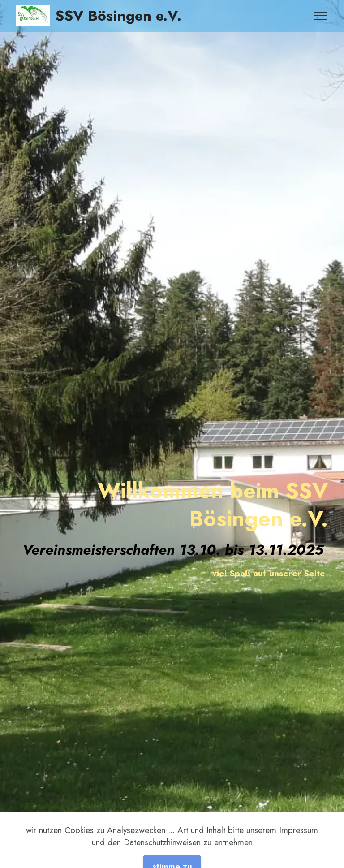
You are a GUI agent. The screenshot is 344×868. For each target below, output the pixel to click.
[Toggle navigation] (321, 16)
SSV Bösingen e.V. (118, 16)
